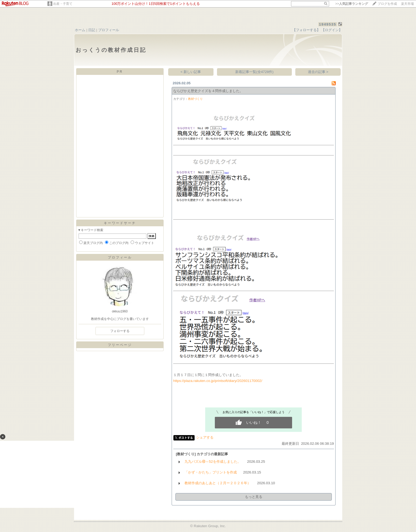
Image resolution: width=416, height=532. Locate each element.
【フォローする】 (306, 30)
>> (352, 4)
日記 (92, 30)
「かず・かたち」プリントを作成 (211, 472)
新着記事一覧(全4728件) (254, 72)
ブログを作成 (387, 4)
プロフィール (109, 30)
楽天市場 (407, 4)
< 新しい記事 (191, 72)
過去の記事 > (318, 72)
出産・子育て (63, 4)
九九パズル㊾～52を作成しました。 (213, 462)
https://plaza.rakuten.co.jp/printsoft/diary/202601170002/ (218, 381)
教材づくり (195, 99)
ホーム (80, 30)
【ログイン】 (332, 30)
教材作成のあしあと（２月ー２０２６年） (218, 483)
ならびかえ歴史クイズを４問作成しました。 (208, 91)
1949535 (328, 24)
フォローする (120, 331)
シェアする (205, 437)
